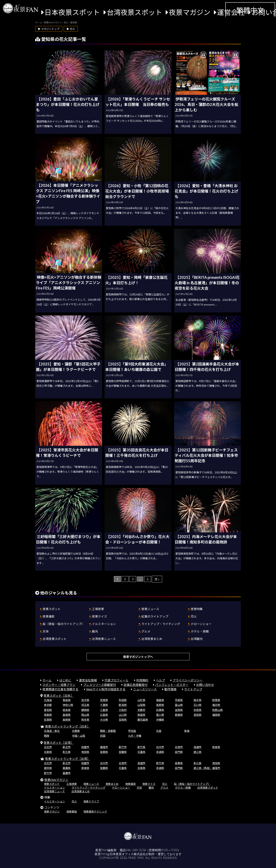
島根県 (67, 715)
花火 (194, 616)
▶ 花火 (71, 29)
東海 (187, 731)
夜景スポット (52, 609)
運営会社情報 (88, 680)
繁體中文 (250, 10)
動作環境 (170, 689)
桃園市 (85, 747)
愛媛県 (179, 715)
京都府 (141, 710)
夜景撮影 (49, 616)
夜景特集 (197, 609)
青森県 (67, 700)
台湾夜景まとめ (152, 639)
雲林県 (48, 768)
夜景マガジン (190, 12)
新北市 (67, 747)
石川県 (197, 705)
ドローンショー (201, 624)
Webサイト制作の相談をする (106, 689)
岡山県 (85, 715)
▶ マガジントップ (49, 29)
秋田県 (123, 700)
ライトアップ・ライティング (161, 624)
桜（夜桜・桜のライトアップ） (64, 624)
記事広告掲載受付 (136, 685)
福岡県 (216, 715)
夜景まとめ (112, 784)
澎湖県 (160, 752)
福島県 (160, 700)
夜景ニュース (150, 609)
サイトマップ (193, 689)
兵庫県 (160, 710)
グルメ (146, 631)
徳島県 (141, 715)
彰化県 (67, 752)
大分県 (104, 720)
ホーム (47, 680)
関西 (47, 736)
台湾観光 (197, 639)
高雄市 (197, 747)
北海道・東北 (52, 731)
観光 (95, 631)
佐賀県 (48, 720)
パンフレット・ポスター (172, 685)
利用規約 (142, 680)
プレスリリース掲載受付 (100, 685)
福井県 (216, 705)
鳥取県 (48, 715)
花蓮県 (141, 752)
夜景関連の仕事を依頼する (60, 689)
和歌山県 (217, 710)
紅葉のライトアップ (155, 616)
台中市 (160, 747)
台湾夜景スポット (134, 12)
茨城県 (179, 700)
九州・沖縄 (135, 736)
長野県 (160, 705)
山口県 (123, 715)
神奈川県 (68, 705)
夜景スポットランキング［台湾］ (68, 759)
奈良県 (197, 710)
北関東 (76, 731)
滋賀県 (179, 710)
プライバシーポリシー (188, 680)
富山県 (179, 705)
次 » (157, 579)
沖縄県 (160, 720)
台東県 (48, 752)
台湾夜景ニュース (104, 639)
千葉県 (104, 705)
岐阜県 (67, 710)
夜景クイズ (99, 616)
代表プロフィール (116, 680)
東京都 (48, 705)
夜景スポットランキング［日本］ (68, 726)
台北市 (48, 747)
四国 (103, 736)
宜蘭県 (123, 752)
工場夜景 (98, 609)
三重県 (104, 710)
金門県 (179, 752)
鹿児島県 (143, 720)
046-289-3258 (136, 850)
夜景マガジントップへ (138, 657)
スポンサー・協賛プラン (59, 685)
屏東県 (216, 747)
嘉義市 (67, 773)
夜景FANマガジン (56, 780)
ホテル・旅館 (200, 631)
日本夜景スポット (72, 12)
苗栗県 (104, 752)
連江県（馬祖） (203, 768)
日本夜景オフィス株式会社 (128, 854)
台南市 (179, 747)
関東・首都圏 (108, 731)
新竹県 (141, 747)
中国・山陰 (79, 736)
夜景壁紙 (72, 812)
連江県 (197, 752)
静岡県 (85, 710)
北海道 (48, 700)
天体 (46, 631)
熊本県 (85, 720)
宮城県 (104, 700)
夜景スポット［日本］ (59, 696)
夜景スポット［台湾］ (59, 743)
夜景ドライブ (91, 801)
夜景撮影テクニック (95, 812)
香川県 (160, 715)
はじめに (65, 680)
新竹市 (123, 747)
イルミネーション (104, 624)
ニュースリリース (145, 689)
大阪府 (123, 710)
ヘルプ (160, 680)
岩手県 (85, 700)
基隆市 (104, 747)
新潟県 (123, 705)
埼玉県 (85, 705)
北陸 (159, 731)
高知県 (197, 715)
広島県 (104, 715)
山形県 (141, 700)
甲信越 (132, 731)
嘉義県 (67, 768)
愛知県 (48, 710)
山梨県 (141, 705)
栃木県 (197, 700)
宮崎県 (123, 720)
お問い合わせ (205, 685)
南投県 (85, 752)
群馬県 (216, 700)
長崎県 (67, 720)
